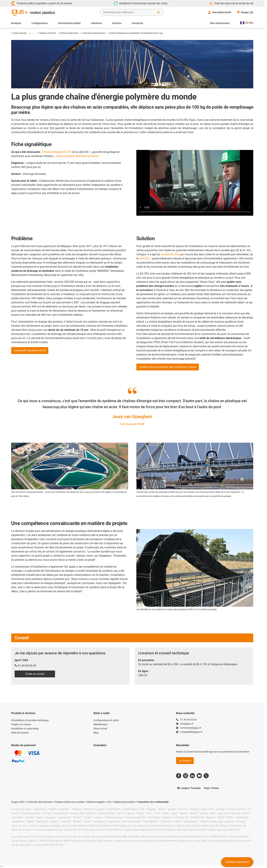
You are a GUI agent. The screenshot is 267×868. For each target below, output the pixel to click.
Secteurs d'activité (47, 33)
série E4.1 (145, 258)
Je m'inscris (185, 761)
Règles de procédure (125, 802)
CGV (109, 802)
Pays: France (212, 788)
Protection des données (39, 802)
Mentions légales (96, 802)
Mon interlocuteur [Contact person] (220, 23)
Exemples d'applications (93, 33)
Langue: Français (189, 788)
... (32, 33)
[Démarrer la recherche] (159, 12)
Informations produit (69, 23)
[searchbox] (129, 12)
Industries (96, 23)
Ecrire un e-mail (35, 674)
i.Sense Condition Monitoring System (77, 156)
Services (117, 23)
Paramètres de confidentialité (153, 802)
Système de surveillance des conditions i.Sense (168, 367)
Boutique (16, 23)
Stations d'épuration (68, 33)
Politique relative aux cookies (69, 802)
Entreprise (138, 23)
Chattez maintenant (237, 862)
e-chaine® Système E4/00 (30, 350)
